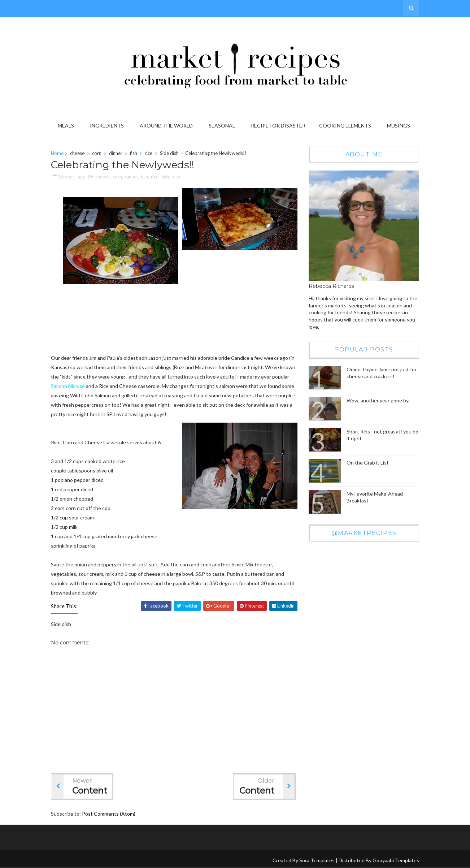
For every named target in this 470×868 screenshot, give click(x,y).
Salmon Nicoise (68, 386)
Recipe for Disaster (278, 126)
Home (57, 153)
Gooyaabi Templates (396, 860)
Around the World (166, 126)
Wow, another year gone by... (379, 400)
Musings (399, 126)
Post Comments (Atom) (109, 814)
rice (149, 153)
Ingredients (107, 126)
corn (97, 153)
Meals (66, 126)
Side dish (169, 153)
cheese (77, 153)
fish (134, 153)
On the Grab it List (368, 463)
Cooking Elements (345, 126)
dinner (116, 153)
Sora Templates (317, 860)
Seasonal (222, 126)
